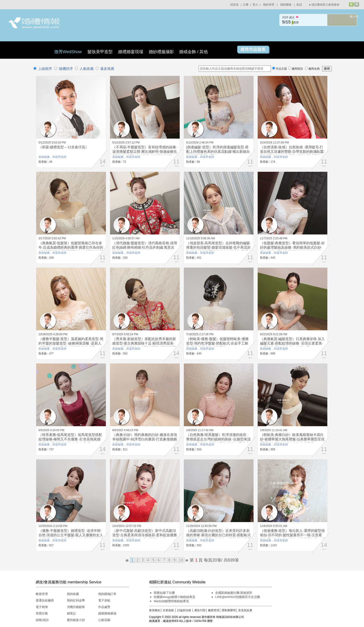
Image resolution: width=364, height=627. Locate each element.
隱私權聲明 (229, 610)
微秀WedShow (69, 52)
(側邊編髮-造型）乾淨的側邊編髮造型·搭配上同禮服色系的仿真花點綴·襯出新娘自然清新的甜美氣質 (218, 151)
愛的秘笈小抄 (76, 620)
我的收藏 (73, 594)
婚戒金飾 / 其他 (193, 52)
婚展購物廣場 (107, 613)
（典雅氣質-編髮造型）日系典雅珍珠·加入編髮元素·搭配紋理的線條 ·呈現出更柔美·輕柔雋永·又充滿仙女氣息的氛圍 (292, 343)
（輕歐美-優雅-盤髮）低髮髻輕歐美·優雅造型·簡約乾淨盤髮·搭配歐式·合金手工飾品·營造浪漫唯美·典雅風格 (217, 343)
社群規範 (168, 610)
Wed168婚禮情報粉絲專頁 (171, 601)
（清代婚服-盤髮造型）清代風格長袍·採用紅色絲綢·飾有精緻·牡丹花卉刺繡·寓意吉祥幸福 (145, 247)
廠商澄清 (214, 610)
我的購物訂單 (107, 594)
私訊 (299, 5)
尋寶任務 (42, 613)
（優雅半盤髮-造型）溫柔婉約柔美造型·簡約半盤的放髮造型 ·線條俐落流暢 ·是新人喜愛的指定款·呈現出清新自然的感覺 (71, 343)
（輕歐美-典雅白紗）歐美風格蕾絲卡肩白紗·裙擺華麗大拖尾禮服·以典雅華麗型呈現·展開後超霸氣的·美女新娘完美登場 (292, 439)
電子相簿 (42, 607)
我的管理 (269, 5)
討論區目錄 (184, 610)
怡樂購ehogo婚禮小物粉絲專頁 (174, 597)
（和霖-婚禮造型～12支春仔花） (64, 147)
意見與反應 (245, 610)
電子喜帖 (104, 600)
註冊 (246, 5)
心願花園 (104, 620)
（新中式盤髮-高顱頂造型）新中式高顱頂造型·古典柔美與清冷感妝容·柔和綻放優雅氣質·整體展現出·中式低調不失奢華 (145, 535)
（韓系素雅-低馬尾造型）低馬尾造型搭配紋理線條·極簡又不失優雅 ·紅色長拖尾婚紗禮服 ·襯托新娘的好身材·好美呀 (70, 439)
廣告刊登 (200, 610)
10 (181, 560)
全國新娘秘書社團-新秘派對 (234, 593)
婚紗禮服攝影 (161, 52)
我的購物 (286, 5)
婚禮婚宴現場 (131, 52)
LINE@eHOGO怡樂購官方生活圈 (238, 597)
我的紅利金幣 (76, 600)
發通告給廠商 (45, 600)
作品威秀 (104, 607)
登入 (255, 5)
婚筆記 (71, 613)
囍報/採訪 (42, 620)
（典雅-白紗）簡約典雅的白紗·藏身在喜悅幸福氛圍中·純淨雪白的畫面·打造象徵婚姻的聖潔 (145, 439)
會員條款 (155, 610)
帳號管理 (42, 594)
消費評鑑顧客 (76, 607)
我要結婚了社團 (164, 593)
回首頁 (234, 5)
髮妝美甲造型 (100, 52)
